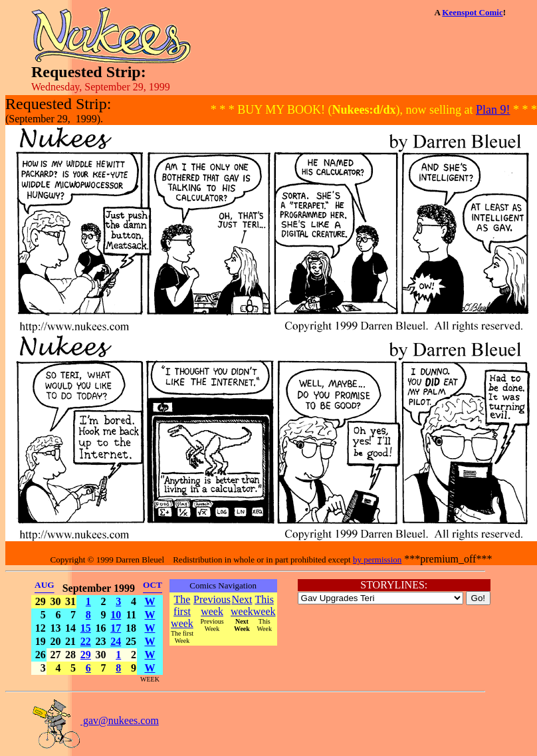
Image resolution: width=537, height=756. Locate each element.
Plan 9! (493, 110)
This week (265, 605)
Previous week (212, 605)
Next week (242, 605)
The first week (182, 611)
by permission (377, 560)
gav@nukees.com (95, 720)
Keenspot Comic (472, 12)
